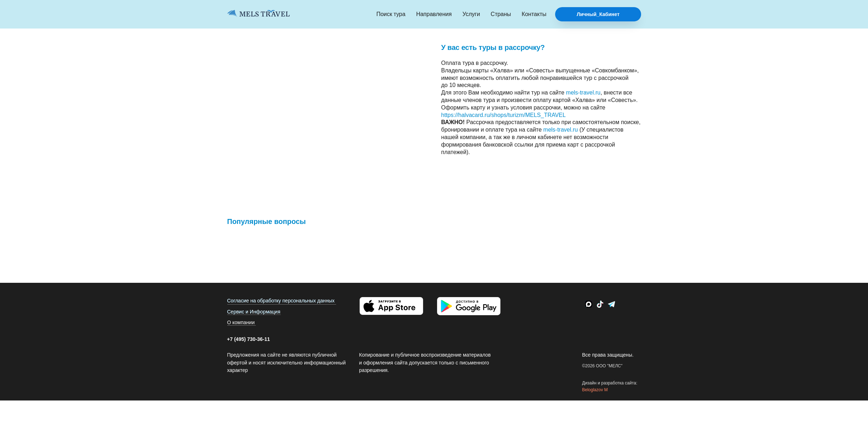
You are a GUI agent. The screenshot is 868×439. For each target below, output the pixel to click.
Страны (501, 14)
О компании (241, 322)
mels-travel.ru (583, 93)
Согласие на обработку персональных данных (281, 301)
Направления (434, 14)
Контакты (534, 14)
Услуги (471, 14)
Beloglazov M (595, 390)
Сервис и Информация (254, 312)
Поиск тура (391, 14)
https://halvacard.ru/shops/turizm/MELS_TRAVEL (504, 115)
